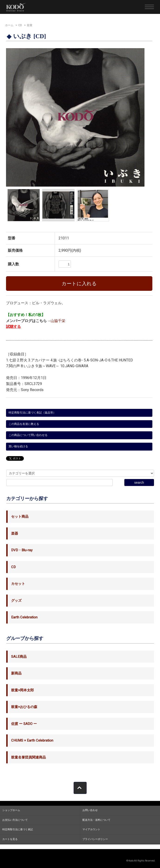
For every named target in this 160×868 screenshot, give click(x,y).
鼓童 (30, 25)
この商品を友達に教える (24, 424)
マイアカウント (91, 829)
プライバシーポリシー (95, 839)
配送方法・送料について (96, 820)
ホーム (9, 25)
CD (20, 25)
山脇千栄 (58, 321)
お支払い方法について (15, 820)
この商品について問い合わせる (28, 435)
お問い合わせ (90, 810)
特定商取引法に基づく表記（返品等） (32, 413)
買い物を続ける (18, 446)
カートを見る (10, 839)
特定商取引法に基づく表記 (18, 829)
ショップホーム (11, 810)
